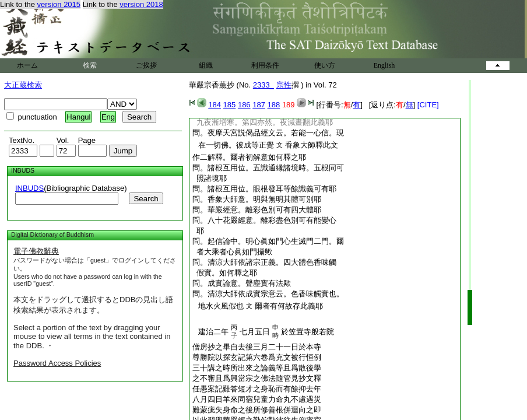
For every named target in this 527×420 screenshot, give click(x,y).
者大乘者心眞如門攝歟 (232, 252)
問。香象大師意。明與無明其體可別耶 (257, 199)
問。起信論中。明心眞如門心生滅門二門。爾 (268, 241)
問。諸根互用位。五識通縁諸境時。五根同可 (268, 168)
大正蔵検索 (23, 85)
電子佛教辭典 (36, 251)
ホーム (27, 65)
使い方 (325, 65)
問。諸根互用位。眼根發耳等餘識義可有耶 (264, 189)
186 (244, 105)
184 (215, 105)
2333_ (263, 85)
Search (146, 199)
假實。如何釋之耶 (225, 273)
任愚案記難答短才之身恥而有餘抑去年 (257, 389)
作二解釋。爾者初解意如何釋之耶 (249, 157)
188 (274, 105)
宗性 (284, 85)
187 (259, 105)
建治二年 (211, 332)
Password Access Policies (57, 363)
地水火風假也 (219, 306)
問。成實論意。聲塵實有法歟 (242, 283)
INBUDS (29, 188)
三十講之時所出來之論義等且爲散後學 (257, 368)
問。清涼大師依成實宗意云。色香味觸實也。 (268, 294)
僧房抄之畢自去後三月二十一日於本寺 (257, 347)
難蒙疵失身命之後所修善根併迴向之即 (257, 410)
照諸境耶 (210, 178)
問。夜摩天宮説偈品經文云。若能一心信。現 (268, 133)
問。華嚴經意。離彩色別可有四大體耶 (257, 210)
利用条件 (265, 65)
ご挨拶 (146, 65)
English (384, 65)
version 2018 (141, 4)
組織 (206, 65)
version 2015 (59, 4)
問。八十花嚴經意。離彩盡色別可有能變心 (264, 220)
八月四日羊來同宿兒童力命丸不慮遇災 (257, 399)
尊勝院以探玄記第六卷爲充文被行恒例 (257, 357)
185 (230, 105)
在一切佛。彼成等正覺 (234, 145)
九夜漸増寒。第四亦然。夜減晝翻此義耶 (263, 122)
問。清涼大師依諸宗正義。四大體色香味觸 (264, 262)
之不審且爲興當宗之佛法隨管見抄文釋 (257, 378)
